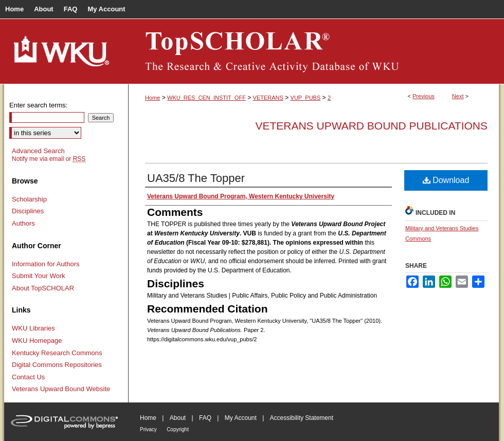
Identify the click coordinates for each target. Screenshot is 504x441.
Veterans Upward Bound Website (61, 389)
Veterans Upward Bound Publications (371, 126)
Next (458, 96)
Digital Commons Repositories (57, 365)
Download (446, 180)
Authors (23, 223)
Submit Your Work (39, 276)
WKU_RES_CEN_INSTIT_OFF (206, 98)
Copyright (178, 429)
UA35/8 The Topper (196, 178)
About (178, 418)
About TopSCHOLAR (43, 288)
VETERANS (268, 98)
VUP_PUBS (306, 98)
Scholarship (29, 199)
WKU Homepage (37, 341)
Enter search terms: (38, 105)
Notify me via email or (49, 159)
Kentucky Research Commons (57, 353)
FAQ (205, 418)
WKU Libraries (33, 328)
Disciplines (28, 211)
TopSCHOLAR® (314, 51)
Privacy (148, 429)
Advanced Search (38, 151)
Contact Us (28, 377)
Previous (424, 96)
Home (152, 98)
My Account (241, 418)
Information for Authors (46, 264)
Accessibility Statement (302, 418)
